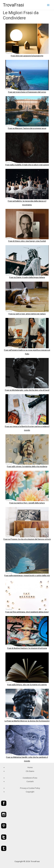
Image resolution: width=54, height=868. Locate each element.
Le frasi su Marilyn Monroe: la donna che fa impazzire (27, 721)
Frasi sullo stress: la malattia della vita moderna (27, 466)
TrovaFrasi (13, 5)
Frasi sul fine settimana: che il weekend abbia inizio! (27, 612)
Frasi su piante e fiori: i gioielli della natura (27, 503)
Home (30, 767)
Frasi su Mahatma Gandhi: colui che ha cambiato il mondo (27, 759)
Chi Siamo (30, 771)
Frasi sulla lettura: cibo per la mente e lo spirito (27, 685)
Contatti (30, 781)
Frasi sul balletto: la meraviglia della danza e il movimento (27, 203)
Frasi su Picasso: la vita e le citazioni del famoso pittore (27, 539)
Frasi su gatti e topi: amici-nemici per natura (27, 314)
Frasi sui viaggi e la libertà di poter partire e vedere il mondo (27, 428)
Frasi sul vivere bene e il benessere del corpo (27, 92)
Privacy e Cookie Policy (30, 788)
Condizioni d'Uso (30, 778)
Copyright (30, 792)
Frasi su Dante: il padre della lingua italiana (27, 277)
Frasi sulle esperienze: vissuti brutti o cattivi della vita (27, 575)
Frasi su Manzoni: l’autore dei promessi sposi (27, 128)
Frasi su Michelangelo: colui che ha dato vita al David (27, 390)
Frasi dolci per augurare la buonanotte (27, 56)
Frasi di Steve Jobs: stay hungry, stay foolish (27, 241)
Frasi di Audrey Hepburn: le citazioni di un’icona (27, 648)
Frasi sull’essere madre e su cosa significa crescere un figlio (27, 352)
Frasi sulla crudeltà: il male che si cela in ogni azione (27, 165)
